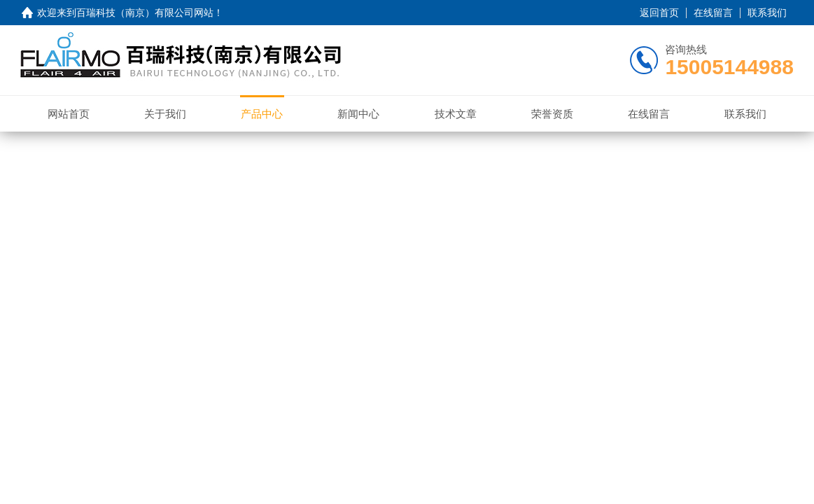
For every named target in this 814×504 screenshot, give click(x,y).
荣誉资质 (552, 114)
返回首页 (659, 13)
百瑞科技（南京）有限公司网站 (145, 13)
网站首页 (69, 114)
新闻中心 (358, 114)
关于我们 (165, 114)
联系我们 (767, 13)
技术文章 (456, 114)
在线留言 (713, 13)
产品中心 (262, 114)
